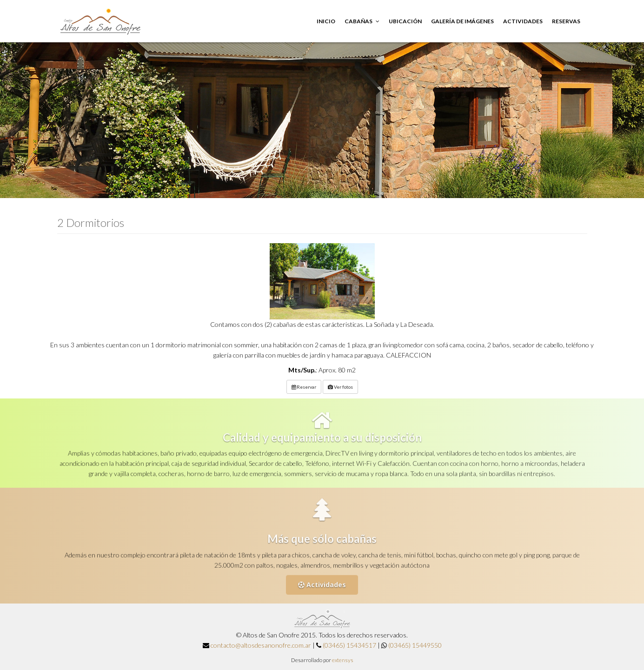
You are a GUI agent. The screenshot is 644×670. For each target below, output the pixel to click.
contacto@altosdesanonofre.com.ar (261, 645)
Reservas (566, 21)
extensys (343, 660)
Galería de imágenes (462, 21)
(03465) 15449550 (415, 645)
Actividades (523, 21)
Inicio (326, 21)
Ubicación (405, 21)
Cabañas (362, 21)
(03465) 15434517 (349, 645)
